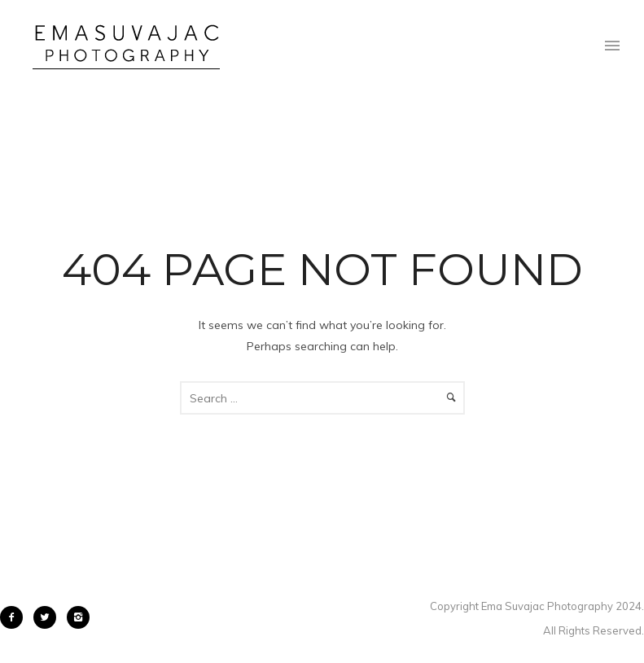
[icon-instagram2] (78, 617)
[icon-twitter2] (49, 617)
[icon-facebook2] (15, 617)
